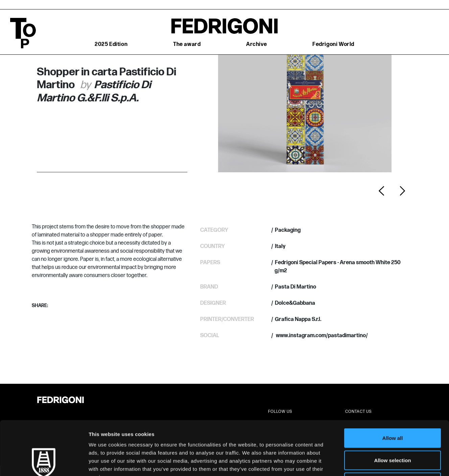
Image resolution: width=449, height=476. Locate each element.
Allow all (393, 387)
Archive (256, 44)
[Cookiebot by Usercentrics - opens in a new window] (44, 463)
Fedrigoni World (333, 44)
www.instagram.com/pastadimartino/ (321, 336)
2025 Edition (111, 44)
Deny (393, 432)
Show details (355, 463)
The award (187, 44)
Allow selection (392, 410)
